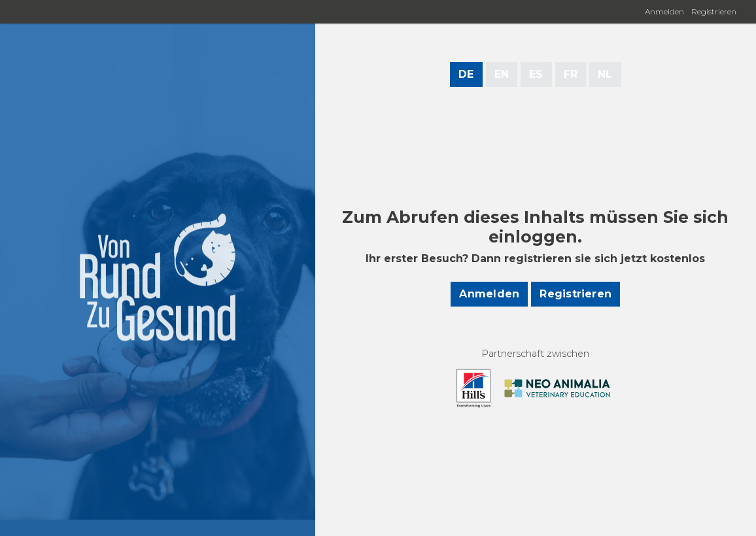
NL (605, 74)
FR (571, 74)
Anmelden (664, 11)
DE (466, 74)
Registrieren (714, 11)
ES (536, 74)
